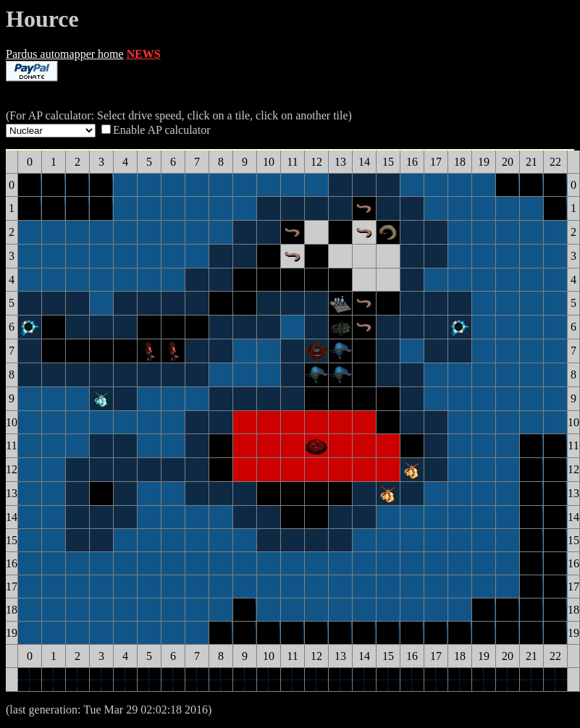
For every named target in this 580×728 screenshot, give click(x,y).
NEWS (144, 54)
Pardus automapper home (65, 54)
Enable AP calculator (161, 130)
